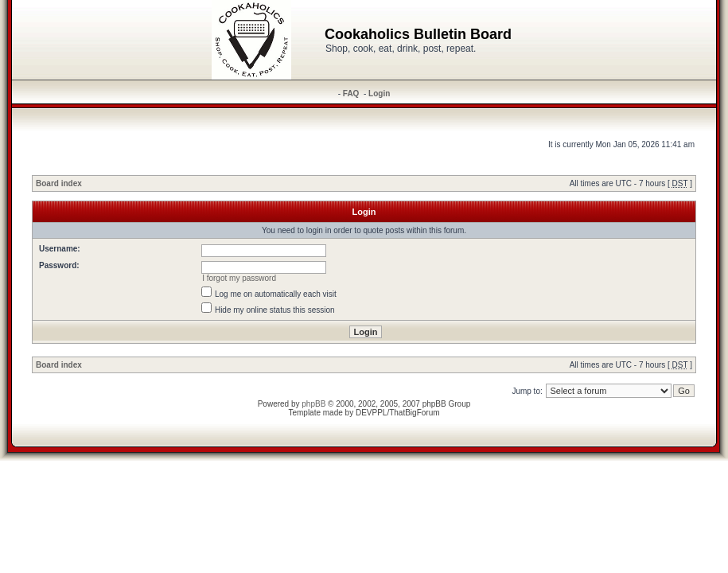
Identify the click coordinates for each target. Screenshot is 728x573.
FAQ (351, 94)
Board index (59, 183)
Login (379, 94)
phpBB (313, 404)
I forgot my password (239, 278)
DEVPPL (371, 413)
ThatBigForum (414, 413)
